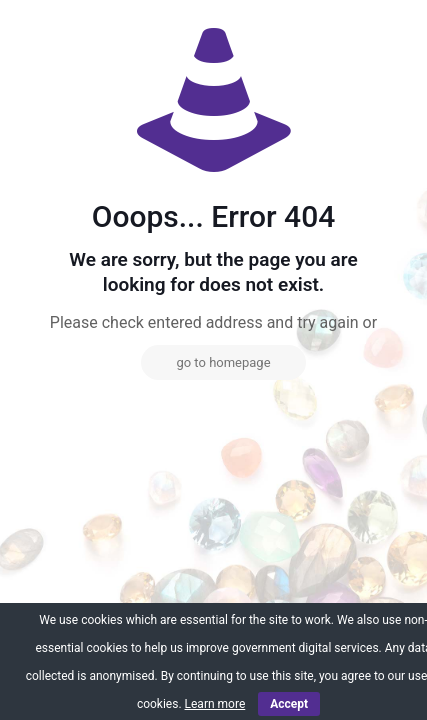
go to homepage (223, 362)
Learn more (215, 704)
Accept (289, 704)
